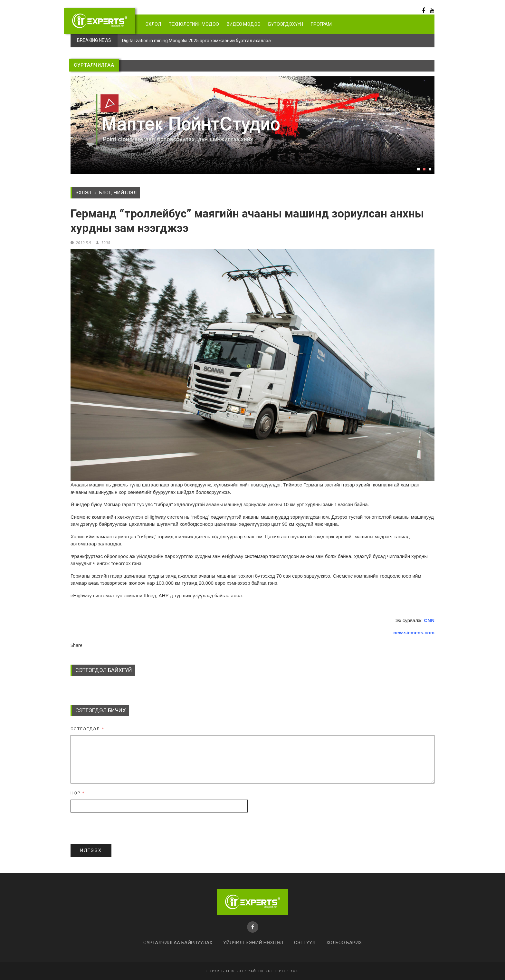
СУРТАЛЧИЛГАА (94, 65)
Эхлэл (153, 24)
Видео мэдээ (244, 24)
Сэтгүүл (305, 943)
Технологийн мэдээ (194, 24)
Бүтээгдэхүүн (286, 24)
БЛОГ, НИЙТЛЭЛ (118, 193)
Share (76, 645)
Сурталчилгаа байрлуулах (178, 943)
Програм (321, 24)
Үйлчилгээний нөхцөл (253, 943)
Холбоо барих (344, 943)
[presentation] (119, 828)
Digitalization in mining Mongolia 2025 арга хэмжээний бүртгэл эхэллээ (196, 41)
